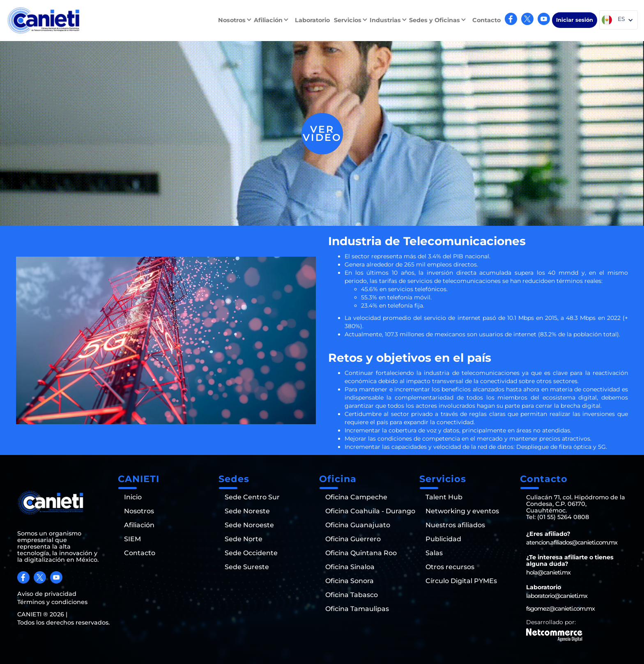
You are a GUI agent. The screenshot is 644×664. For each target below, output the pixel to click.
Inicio (133, 497)
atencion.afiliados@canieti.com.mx (572, 542)
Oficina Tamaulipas (357, 609)
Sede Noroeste (249, 525)
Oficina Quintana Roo (361, 553)
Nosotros (139, 511)
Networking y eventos (462, 511)
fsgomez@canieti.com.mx (560, 609)
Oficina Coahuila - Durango (370, 511)
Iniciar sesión (575, 20)
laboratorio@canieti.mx (557, 596)
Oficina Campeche (356, 497)
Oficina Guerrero (353, 539)
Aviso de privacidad (47, 594)
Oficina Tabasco (352, 595)
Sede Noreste (247, 511)
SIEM (132, 539)
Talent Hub (444, 497)
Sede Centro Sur (252, 497)
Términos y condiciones (52, 602)
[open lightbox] (322, 133)
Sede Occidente (251, 553)
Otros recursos (450, 567)
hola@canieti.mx (548, 572)
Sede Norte (244, 539)
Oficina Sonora (350, 581)
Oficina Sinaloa (350, 567)
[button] (236, 20)
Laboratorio (312, 20)
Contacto (486, 20)
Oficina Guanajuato (358, 525)
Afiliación (139, 525)
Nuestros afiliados (455, 525)
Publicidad (443, 539)
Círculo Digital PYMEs (461, 581)
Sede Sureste (247, 567)
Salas (434, 553)
